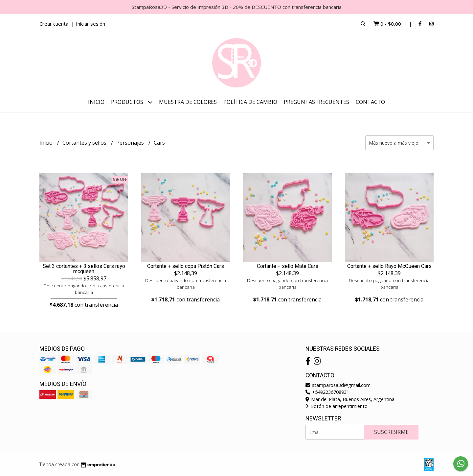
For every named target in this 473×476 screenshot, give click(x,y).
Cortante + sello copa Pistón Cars (186, 266)
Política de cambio (250, 102)
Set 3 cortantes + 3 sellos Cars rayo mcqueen (84, 269)
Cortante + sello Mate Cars (288, 266)
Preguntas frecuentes (316, 102)
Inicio (96, 102)
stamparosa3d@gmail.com (338, 385)
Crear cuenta (54, 24)
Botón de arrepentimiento (337, 406)
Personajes (131, 143)
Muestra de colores (188, 102)
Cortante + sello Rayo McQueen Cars (389, 266)
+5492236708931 (327, 392)
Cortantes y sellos (85, 143)
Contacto (370, 102)
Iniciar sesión (90, 24)
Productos (132, 102)
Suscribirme (391, 432)
